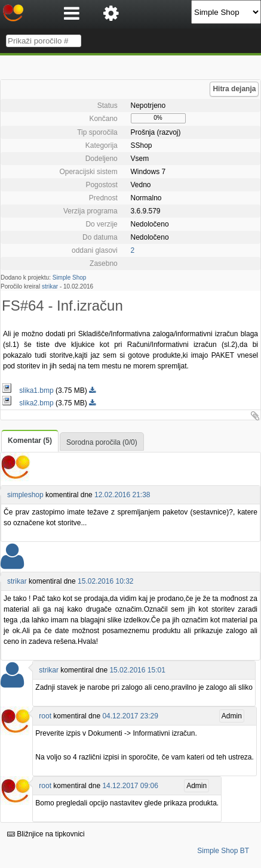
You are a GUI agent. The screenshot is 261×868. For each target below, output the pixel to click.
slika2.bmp (29, 403)
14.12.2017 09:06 (130, 786)
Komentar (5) (30, 441)
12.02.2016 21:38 (122, 495)
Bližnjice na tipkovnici (46, 834)
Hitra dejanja (234, 89)
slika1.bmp (29, 390)
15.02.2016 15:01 (137, 670)
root (45, 716)
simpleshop (25, 495)
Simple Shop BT (223, 851)
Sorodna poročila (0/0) (102, 442)
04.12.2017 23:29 (130, 716)
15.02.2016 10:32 (105, 581)
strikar (50, 286)
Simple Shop (70, 278)
